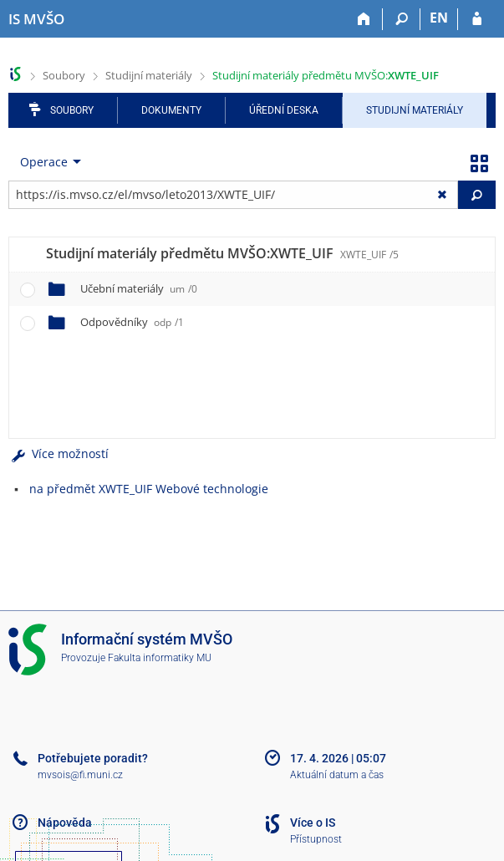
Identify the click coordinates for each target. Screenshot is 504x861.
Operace (44, 162)
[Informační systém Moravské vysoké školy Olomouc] (36, 19)
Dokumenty (171, 110)
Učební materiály (139, 288)
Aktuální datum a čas (337, 775)
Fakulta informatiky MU (160, 658)
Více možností (59, 453)
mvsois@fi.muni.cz (80, 775)
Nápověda (65, 823)
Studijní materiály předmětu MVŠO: (326, 75)
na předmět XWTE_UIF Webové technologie (149, 489)
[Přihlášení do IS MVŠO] (477, 19)
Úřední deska (284, 110)
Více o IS (313, 823)
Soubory (64, 75)
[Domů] (364, 19)
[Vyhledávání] (402, 19)
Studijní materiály (149, 75)
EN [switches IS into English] (439, 18)
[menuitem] (47, 162)
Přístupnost (316, 839)
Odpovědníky (132, 322)
